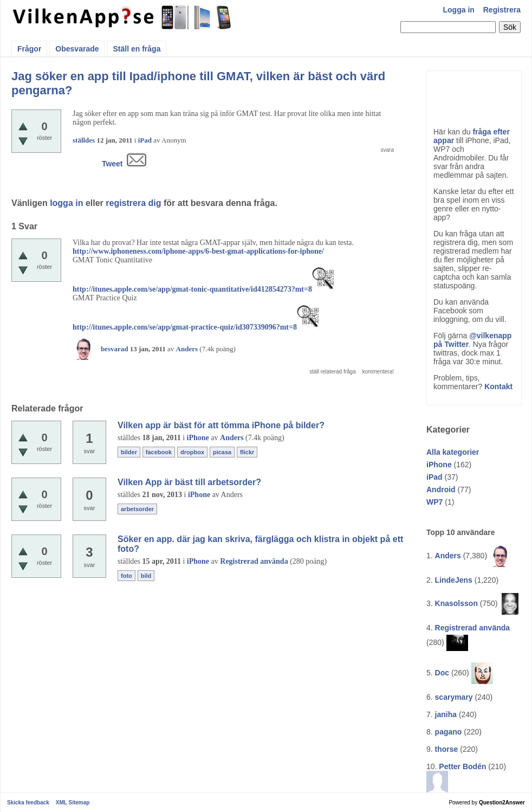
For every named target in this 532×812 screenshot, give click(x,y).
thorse (447, 749)
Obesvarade (77, 49)
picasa (222, 452)
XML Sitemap (73, 803)
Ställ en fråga (137, 49)
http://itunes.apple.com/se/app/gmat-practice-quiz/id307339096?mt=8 (185, 327)
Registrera (502, 10)
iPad (434, 477)
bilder (129, 452)
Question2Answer (502, 803)
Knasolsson (456, 603)
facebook (159, 452)
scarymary (454, 697)
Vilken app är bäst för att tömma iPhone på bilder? (221, 425)
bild (146, 576)
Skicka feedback (28, 803)
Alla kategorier (453, 452)
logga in (66, 203)
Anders (448, 556)
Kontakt (498, 386)
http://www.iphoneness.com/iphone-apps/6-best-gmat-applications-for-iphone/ (198, 251)
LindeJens (454, 580)
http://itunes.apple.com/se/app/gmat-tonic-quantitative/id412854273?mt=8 (192, 289)
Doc (442, 673)
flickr (247, 452)
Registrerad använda (473, 628)
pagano (449, 732)
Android (441, 489)
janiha (446, 714)
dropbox (192, 452)
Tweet (112, 164)
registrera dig (133, 203)
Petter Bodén (462, 766)
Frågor (29, 49)
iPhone (439, 465)
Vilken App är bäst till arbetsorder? (189, 482)
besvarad (115, 349)
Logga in (459, 10)
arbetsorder (137, 509)
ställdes (84, 140)
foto (126, 576)
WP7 (434, 502)
